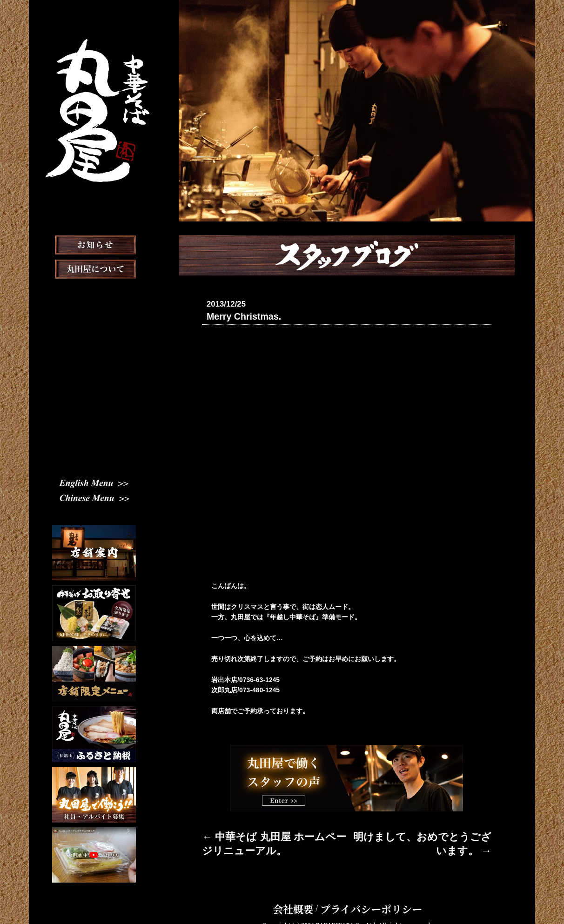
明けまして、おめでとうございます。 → (432, 834)
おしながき (94, 341)
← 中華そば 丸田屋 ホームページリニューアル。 (273, 834)
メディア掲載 (94, 389)
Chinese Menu (94, 498)
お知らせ (94, 268)
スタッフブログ (94, 413)
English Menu (94, 483)
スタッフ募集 (94, 437)
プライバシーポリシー (363, 893)
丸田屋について (94, 292)
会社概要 (311, 893)
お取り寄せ (94, 365)
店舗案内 (94, 316)
